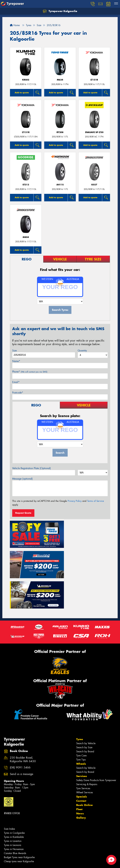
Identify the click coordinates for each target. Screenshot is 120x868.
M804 (26, 237)
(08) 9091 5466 (20, 732)
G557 (94, 185)
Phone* (30, 372)
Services (82, 740)
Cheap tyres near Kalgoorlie (19, 826)
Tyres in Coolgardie (14, 797)
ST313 (26, 185)
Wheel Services (85, 757)
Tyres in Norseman (14, 814)
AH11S (60, 185)
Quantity (82, 351)
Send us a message (21, 738)
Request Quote (23, 513)
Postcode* (18, 393)
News (80, 778)
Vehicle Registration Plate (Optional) (31, 468)
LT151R (94, 80)
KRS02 (26, 80)
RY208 (60, 132)
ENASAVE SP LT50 (94, 132)
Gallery (81, 782)
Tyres (80, 704)
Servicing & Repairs (87, 749)
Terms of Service (96, 501)
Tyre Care (81, 720)
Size (14, 351)
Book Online (84, 769)
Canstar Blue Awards (15, 818)
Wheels (81, 728)
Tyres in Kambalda (14, 801)
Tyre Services (83, 753)
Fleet (79, 774)
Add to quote (22, 93)
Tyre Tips (81, 724)
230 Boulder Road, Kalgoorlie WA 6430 (23, 724)
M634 (60, 80)
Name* (16, 361)
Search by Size (84, 712)
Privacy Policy (75, 501)
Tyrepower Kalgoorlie (60, 11)
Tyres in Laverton (13, 805)
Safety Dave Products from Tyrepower (96, 745)
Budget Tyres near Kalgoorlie (19, 822)
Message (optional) (22, 479)
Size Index (9, 793)
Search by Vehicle (86, 708)
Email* (16, 382)
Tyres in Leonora (12, 809)
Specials (82, 761)
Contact (81, 765)
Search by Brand (85, 716)
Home (15, 25)
